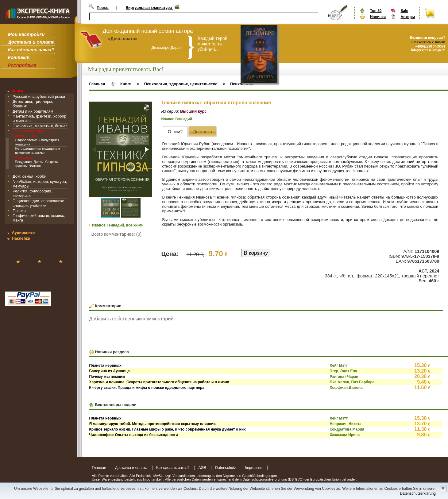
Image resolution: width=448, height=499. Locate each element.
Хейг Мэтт (339, 366)
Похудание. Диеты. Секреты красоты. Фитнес (37, 164)
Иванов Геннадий (177, 119)
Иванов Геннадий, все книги (118, 225)
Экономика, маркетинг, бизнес (40, 126)
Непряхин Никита (346, 424)
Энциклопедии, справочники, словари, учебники (39, 203)
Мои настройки (26, 34)
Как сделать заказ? (31, 50)
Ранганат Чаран (344, 377)
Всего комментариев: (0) (117, 234)
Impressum (254, 468)
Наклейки (21, 238)
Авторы (408, 17)
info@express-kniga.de (428, 50)
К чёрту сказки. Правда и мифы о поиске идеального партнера (147, 388)
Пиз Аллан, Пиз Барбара (352, 382)
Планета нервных (105, 366)
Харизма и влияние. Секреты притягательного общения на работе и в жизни (159, 382)
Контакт (19, 57)
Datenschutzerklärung (418, 493)
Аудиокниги (23, 232)
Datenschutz (226, 468)
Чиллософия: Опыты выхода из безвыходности (133, 435)
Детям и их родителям (33, 111)
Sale (404, 11)
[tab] (175, 132)
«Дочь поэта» (123, 39)
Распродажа (22, 65)
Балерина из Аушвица (109, 371)
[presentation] (175, 132)
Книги (17, 91)
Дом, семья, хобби (29, 176)
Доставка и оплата (31, 42)
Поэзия (19, 211)
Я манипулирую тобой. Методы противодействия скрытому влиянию (153, 424)
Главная (97, 84)
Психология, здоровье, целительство (33, 133)
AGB (203, 468)
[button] (146, 107)
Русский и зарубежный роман (39, 97)
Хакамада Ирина (345, 435)
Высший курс (193, 111)
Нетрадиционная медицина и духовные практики (38, 151)
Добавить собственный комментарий (131, 319)
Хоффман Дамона (346, 388)
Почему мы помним (107, 377)
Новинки (378, 17)
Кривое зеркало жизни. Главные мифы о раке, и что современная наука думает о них (167, 429)
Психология (24, 157)
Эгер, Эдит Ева (344, 371)
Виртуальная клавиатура (149, 8)
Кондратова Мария (347, 429)
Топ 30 (376, 11)
